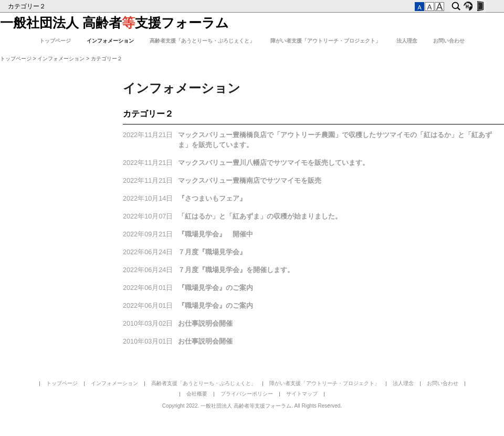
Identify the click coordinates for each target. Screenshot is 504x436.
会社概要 (197, 394)
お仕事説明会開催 (205, 324)
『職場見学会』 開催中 (216, 234)
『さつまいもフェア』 (212, 199)
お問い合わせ (449, 41)
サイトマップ (302, 394)
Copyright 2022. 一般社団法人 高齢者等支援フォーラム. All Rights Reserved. (252, 406)
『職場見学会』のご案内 (216, 288)
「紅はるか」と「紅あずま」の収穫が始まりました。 (260, 216)
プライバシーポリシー (247, 394)
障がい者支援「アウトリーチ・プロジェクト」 (325, 41)
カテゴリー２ (28, 6)
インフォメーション (110, 41)
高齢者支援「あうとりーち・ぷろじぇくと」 (202, 41)
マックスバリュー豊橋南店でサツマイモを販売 (250, 181)
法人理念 (407, 41)
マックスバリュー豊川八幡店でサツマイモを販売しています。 (274, 163)
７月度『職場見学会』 (212, 252)
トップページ (55, 41)
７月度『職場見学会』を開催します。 (236, 270)
